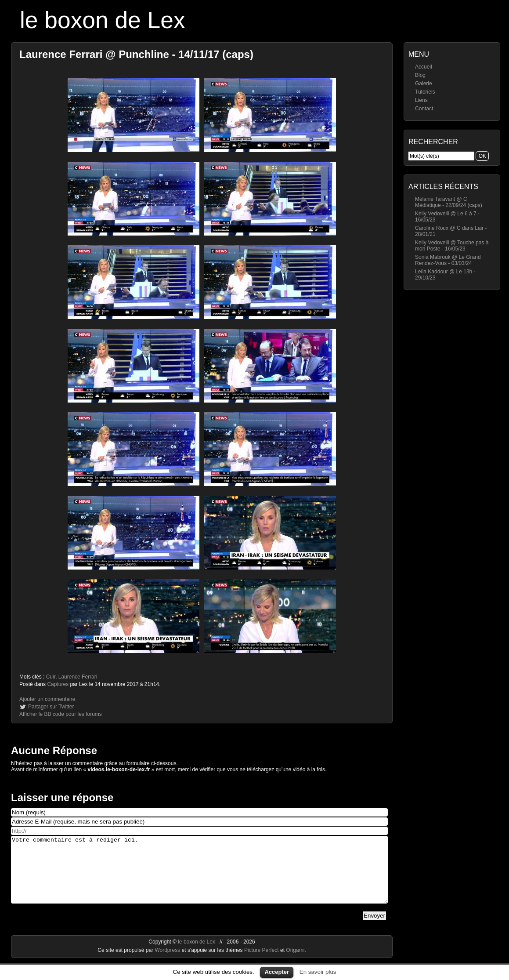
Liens (421, 100)
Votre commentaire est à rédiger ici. (199, 876)
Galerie (424, 83)
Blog (420, 75)
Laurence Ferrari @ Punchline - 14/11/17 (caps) (136, 54)
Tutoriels (425, 92)
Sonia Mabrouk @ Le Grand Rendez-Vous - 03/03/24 (448, 260)
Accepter (277, 972)
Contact (424, 109)
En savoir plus (318, 972)
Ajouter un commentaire (47, 699)
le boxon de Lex (103, 20)
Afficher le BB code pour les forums (61, 714)
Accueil (424, 67)
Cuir (51, 677)
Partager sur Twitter (51, 707)
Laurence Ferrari (78, 677)
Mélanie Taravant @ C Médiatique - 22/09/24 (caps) (449, 202)
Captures (58, 684)
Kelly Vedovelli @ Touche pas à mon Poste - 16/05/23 (452, 246)
